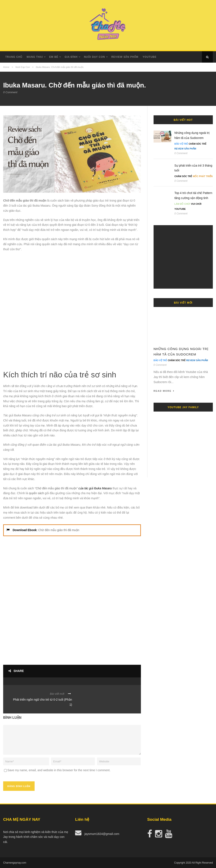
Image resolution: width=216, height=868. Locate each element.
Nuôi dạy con (94, 57)
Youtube (150, 57)
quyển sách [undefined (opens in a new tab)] (36, 493)
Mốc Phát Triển (203, 176)
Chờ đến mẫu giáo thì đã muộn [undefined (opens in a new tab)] (56, 488)
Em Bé (54, 57)
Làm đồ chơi (182, 204)
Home (6, 67)
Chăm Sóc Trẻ (197, 144)
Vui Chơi (196, 204)
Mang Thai (35, 57)
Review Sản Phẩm (125, 57)
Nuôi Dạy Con (23, 67)
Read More (164, 391)
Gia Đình (71, 57)
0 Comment (10, 92)
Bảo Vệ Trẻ (181, 144)
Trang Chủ (14, 57)
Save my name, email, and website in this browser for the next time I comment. (59, 770)
